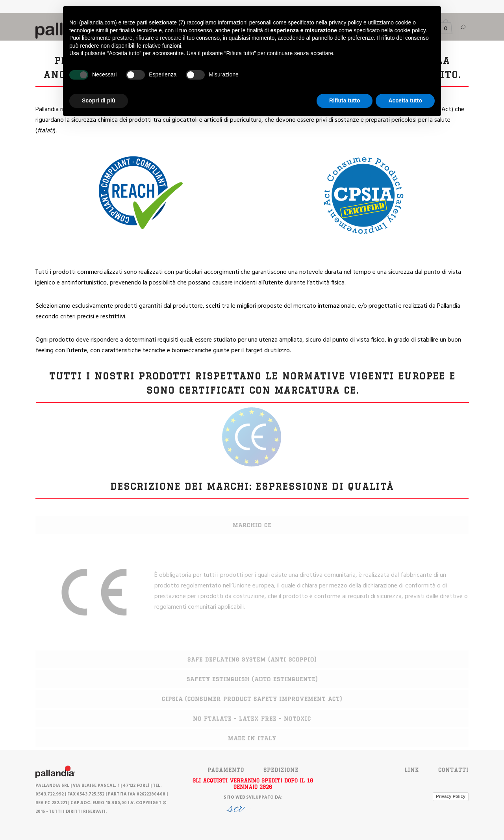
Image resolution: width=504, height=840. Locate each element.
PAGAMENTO (226, 770)
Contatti (453, 770)
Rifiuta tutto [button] (345, 100)
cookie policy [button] (410, 30)
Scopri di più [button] (99, 100)
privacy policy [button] (345, 22)
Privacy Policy (451, 796)
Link (412, 770)
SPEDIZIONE (281, 770)
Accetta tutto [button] (405, 100)
